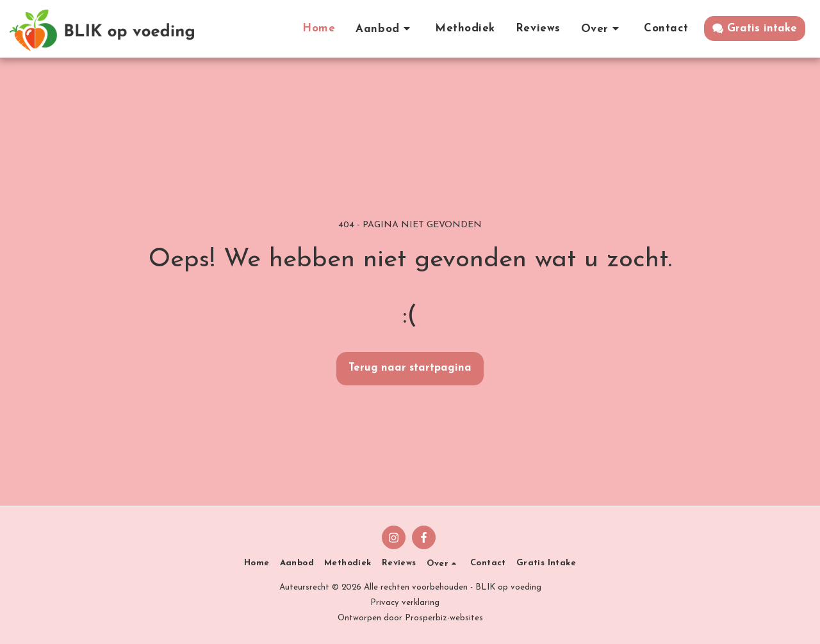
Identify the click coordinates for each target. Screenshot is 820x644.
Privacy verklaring (405, 603)
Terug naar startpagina (410, 368)
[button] (385, 28)
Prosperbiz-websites (444, 618)
